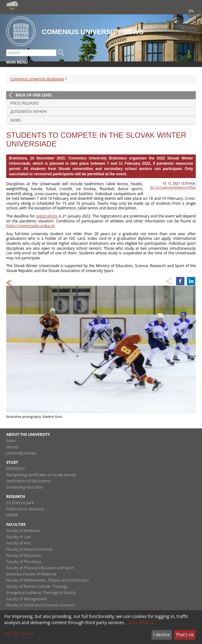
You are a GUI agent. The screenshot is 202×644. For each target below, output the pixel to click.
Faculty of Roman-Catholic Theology (37, 586)
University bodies (21, 453)
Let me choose (19, 633)
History (12, 447)
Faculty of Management (26, 599)
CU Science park (20, 503)
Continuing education (25, 487)
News (15, 120)
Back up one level (34, 95)
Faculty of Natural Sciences (29, 549)
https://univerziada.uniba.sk (30, 226)
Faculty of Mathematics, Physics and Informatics (48, 580)
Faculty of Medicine (23, 531)
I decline (162, 635)
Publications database (25, 509)
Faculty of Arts (18, 543)
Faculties (16, 524)
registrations (47, 216)
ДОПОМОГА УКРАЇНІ (29, 112)
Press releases (24, 103)
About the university (28, 434)
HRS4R (12, 515)
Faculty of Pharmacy (24, 562)
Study (12, 462)
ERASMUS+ (16, 469)
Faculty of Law (18, 537)
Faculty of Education (24, 555)
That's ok (185, 635)
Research (16, 496)
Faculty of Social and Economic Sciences (41, 605)
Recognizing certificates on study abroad (41, 475)
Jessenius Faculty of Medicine (31, 574)
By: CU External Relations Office (173, 187)
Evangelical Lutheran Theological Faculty (41, 593)
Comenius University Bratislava (37, 79)
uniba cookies (140, 622)
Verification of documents (29, 481)
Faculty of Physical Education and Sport (40, 568)
